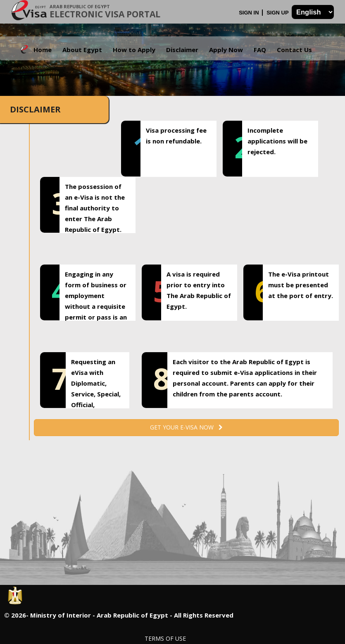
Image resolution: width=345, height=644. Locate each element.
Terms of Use (165, 638)
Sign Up (278, 13)
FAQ (260, 50)
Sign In (250, 13)
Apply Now (226, 50)
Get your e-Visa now (186, 427)
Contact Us (294, 50)
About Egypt (82, 50)
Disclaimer (182, 50)
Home (43, 50)
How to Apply (134, 50)
